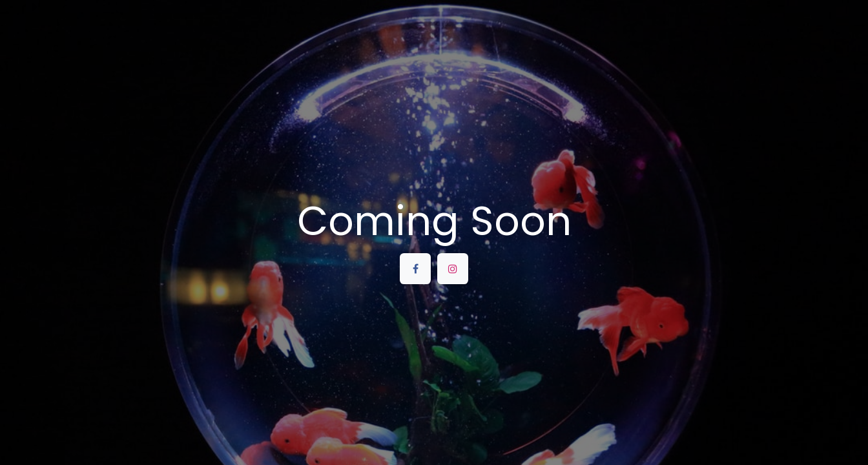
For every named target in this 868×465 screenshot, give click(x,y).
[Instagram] (453, 269)
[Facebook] (415, 269)
